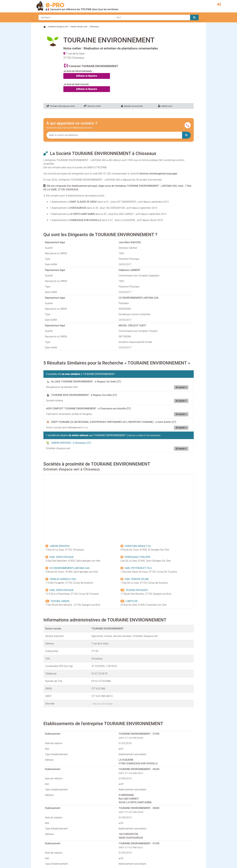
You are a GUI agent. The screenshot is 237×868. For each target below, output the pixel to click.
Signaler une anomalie (132, 106)
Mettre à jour (165, 106)
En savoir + (181, 387)
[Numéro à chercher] (114, 135)
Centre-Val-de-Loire (79, 27)
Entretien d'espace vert (58, 27)
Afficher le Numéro (87, 76)
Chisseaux (94, 27)
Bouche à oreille (92, 106)
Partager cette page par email (61, 106)
